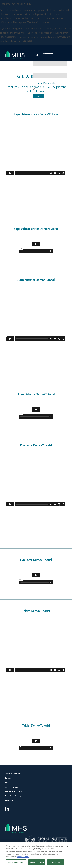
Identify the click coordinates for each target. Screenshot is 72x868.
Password (38, 71)
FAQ (7, 782)
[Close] (68, 846)
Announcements (12, 787)
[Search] (36, 55)
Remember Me (42, 89)
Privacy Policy (11, 778)
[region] (36, 855)
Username (48, 54)
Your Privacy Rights (16, 862)
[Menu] (42, 55)
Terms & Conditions (13, 774)
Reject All (56, 862)
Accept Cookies (37, 862)
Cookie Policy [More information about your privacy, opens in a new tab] (23, 857)
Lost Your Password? (44, 83)
